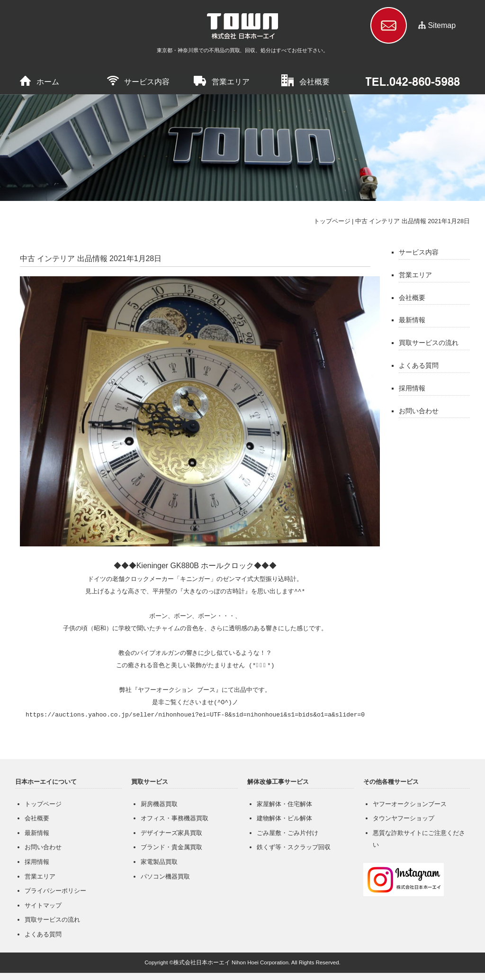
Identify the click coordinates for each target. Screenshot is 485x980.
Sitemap (442, 25)
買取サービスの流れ (429, 343)
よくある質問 (419, 365)
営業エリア (231, 82)
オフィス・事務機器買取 (175, 818)
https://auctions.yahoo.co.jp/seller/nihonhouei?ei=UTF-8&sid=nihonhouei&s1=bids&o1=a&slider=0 (195, 715)
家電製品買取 (159, 862)
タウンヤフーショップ (404, 818)
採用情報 (412, 388)
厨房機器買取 (159, 804)
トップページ (332, 221)
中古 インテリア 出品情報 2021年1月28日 (413, 221)
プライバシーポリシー (55, 891)
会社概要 (314, 82)
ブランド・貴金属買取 (171, 847)
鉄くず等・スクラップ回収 (294, 847)
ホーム (48, 82)
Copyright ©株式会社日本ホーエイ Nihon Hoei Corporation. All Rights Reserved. (242, 962)
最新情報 (412, 320)
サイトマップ (43, 905)
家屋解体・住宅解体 (284, 804)
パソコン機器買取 (165, 876)
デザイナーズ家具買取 (171, 833)
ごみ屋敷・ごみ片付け (287, 833)
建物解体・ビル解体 (284, 818)
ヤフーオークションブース (410, 804)
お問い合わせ (419, 411)
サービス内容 (147, 82)
